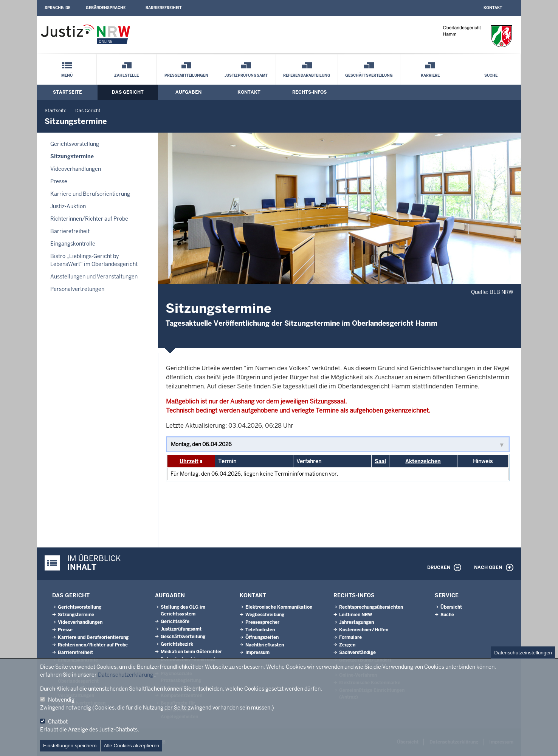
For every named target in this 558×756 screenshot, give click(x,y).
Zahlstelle (126, 75)
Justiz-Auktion (68, 206)
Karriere (430, 75)
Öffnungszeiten (262, 637)
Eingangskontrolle (73, 244)
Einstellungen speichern (70, 746)
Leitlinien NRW (356, 615)
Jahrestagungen (356, 622)
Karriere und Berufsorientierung (90, 194)
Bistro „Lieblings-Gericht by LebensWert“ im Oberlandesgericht (94, 260)
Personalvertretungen (77, 289)
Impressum (257, 652)
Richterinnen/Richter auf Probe (89, 219)
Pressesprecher (262, 622)
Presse (59, 181)
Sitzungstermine (72, 156)
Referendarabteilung (307, 75)
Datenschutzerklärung (126, 675)
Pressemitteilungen (186, 75)
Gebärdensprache (106, 8)
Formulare (350, 637)
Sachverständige (357, 652)
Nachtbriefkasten (265, 645)
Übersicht (451, 607)
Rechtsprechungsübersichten (371, 607)
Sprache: (57, 8)
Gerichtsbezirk (177, 644)
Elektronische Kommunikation (279, 607)
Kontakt (493, 8)
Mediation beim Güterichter (191, 652)
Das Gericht (128, 92)
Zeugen (347, 645)
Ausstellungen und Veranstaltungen (94, 277)
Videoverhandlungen (76, 169)
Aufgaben (188, 92)
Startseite (67, 92)
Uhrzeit (189, 461)
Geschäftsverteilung (369, 75)
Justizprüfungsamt (246, 75)
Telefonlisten (260, 630)
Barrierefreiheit (164, 8)
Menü (67, 75)
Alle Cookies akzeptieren (132, 746)
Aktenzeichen (423, 461)
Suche (491, 75)
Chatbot (58, 722)
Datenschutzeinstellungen (523, 653)
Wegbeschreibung (265, 615)
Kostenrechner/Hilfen (364, 630)
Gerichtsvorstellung (75, 144)
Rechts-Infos (309, 92)
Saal (380, 461)
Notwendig (61, 700)
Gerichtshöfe (175, 621)
